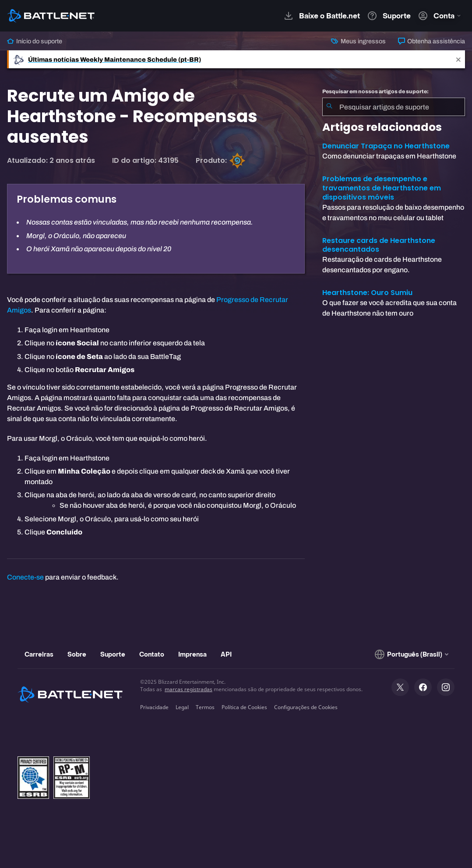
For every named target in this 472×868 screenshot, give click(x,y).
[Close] (458, 59)
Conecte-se (25, 577)
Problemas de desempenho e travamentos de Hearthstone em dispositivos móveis (382, 188)
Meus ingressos (358, 41)
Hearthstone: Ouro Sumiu (367, 293)
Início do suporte (35, 41)
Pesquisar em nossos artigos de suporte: (375, 91)
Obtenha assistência (431, 41)
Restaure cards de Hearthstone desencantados (379, 245)
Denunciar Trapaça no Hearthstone (386, 146)
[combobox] (394, 107)
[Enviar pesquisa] (329, 107)
